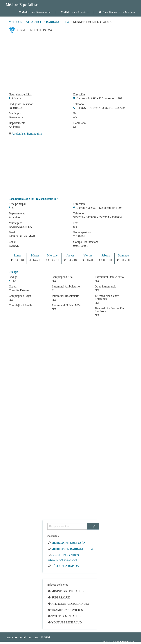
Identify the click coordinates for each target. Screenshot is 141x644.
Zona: (12, 242)
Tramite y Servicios (66, 610)
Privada (16, 98)
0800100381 (16, 108)
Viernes (88, 255)
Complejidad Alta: (63, 277)
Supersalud (59, 597)
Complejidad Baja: (20, 296)
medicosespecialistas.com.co (23, 637)
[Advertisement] (70, 62)
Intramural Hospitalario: (66, 296)
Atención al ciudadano (69, 604)
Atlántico (34, 22)
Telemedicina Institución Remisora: (109, 310)
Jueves (70, 255)
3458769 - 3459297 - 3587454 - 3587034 (101, 108)
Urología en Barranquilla (27, 134)
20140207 (79, 236)
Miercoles (53, 255)
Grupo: (13, 287)
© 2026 (28, 637)
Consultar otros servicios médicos (64, 557)
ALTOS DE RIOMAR (22, 236)
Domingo (123, 255)
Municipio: (15, 113)
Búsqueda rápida (64, 566)
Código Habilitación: (86, 242)
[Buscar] (93, 526)
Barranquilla (58, 22)
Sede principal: (18, 204)
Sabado (106, 255)
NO (11, 300)
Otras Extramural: (105, 287)
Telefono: (79, 104)
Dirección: (79, 95)
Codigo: (14, 277)
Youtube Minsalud (65, 622)
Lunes (18, 255)
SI (75, 127)
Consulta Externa (19, 290)
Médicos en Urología (67, 543)
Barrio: (13, 232)
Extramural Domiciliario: (110, 277)
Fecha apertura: (82, 232)
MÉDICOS (15, 22)
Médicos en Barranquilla (35, 12)
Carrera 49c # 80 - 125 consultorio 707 (99, 98)
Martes (35, 255)
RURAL (14, 246)
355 (14, 281)
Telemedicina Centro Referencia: (107, 297)
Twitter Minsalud (64, 616)
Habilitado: (80, 123)
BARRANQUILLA (20, 227)
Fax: (76, 113)
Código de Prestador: (21, 104)
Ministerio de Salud (66, 591)
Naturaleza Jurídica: (21, 95)
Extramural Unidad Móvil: (67, 305)
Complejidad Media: (21, 305)
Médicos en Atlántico (75, 12)
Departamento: (18, 123)
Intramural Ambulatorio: (66, 287)
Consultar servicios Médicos (117, 12)
